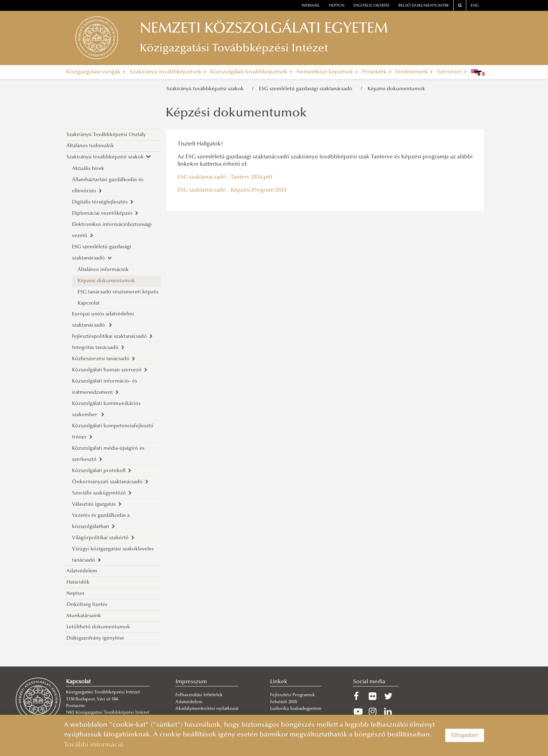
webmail (311, 6)
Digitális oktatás (371, 6)
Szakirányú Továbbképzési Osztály (106, 135)
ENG (475, 6)
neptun (337, 6)
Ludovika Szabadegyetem (296, 709)
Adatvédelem (82, 571)
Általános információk (103, 270)
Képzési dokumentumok (396, 89)
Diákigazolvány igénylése (95, 638)
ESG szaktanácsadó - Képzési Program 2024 (232, 190)
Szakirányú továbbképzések (168, 72)
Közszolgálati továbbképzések (251, 72)
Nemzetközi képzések (327, 72)
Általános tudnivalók (90, 146)
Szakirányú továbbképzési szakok (206, 89)
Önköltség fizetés (87, 605)
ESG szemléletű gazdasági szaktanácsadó (307, 89)
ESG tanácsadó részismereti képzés (118, 292)
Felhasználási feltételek (199, 695)
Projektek (377, 72)
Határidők (78, 582)
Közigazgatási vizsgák (96, 72)
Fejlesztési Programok (293, 695)
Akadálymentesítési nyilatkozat (207, 709)
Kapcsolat (89, 303)
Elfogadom (465, 735)
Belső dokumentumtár (424, 6)
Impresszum (191, 682)
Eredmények (414, 72)
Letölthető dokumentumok (98, 627)
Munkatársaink (84, 616)
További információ (94, 745)
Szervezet (452, 72)
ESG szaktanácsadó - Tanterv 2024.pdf (225, 177)
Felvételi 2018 (283, 702)
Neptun (75, 594)
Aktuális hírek (88, 169)
